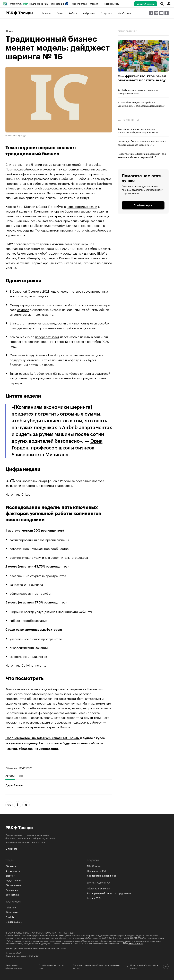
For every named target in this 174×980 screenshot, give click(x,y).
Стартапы (106, 13)
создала (101, 169)
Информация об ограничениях (14, 966)
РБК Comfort (94, 866)
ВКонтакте (11, 912)
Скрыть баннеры (146, 4)
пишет (10, 727)
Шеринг (10, 31)
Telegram (11, 907)
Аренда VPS (94, 898)
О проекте (11, 848)
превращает (23, 243)
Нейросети (89, 13)
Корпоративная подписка (102, 875)
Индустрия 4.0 (14, 880)
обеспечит (44, 373)
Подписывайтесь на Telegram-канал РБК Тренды (42, 738)
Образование (13, 885)
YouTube (10, 917)
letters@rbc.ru (136, 943)
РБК (9, 13)
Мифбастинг (125, 13)
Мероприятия (79, 4)
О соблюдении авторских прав (51, 966)
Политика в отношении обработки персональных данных (97, 966)
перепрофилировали (82, 206)
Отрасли (95, 4)
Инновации (12, 890)
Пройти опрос (143, 205)
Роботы (73, 13)
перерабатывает (47, 336)
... (124, 3)
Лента (60, 13)
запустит (72, 355)
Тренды (26, 13)
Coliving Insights (34, 665)
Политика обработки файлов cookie (144, 966)
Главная (46, 13)
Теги (20, 775)
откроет (23, 309)
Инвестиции (60, 4)
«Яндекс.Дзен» (14, 921)
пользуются (88, 323)
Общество (11, 866)
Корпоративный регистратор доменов (109, 893)
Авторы (10, 775)
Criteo (26, 494)
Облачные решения (98, 888)
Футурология (13, 871)
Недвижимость (111, 4)
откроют (64, 291)
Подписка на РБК (39, 4)
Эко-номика (12, 894)
